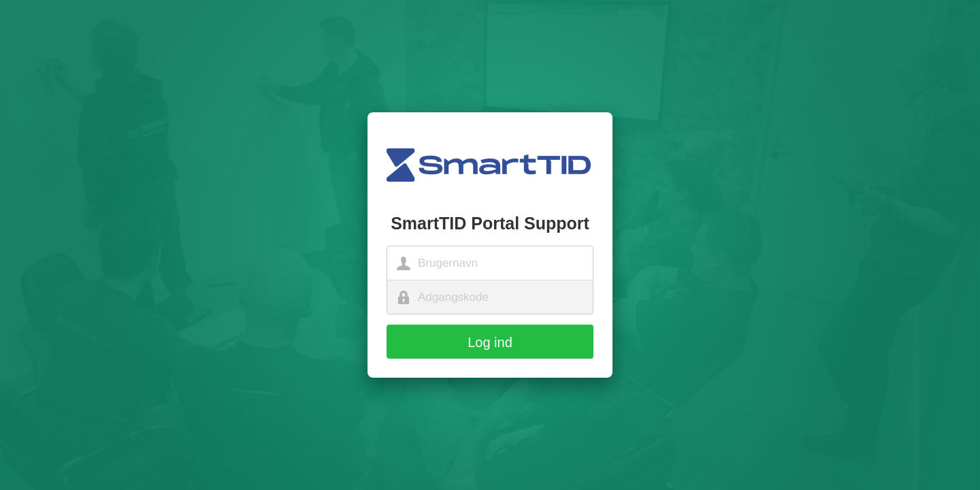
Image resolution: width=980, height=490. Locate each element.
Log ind (490, 342)
